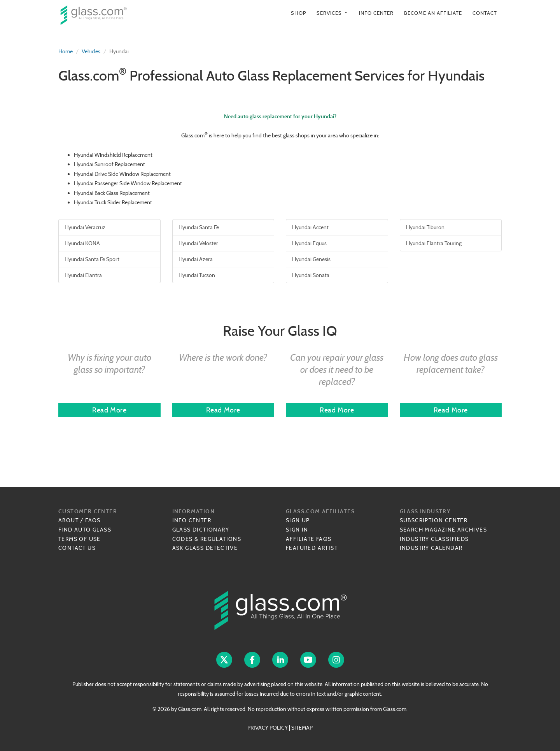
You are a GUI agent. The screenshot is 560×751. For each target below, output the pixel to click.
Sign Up (298, 520)
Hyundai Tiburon (425, 227)
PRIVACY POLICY (268, 728)
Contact (485, 13)
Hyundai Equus (309, 243)
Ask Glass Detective (205, 548)
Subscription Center (434, 520)
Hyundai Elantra (83, 275)
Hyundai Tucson (197, 275)
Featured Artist (312, 548)
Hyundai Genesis (311, 259)
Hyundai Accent (310, 227)
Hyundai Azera (196, 259)
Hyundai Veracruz (85, 227)
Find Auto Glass (85, 530)
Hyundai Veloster (198, 243)
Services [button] (332, 13)
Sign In (297, 530)
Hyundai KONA (82, 243)
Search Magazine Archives (444, 530)
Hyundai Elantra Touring (434, 243)
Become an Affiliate (433, 13)
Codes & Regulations (207, 539)
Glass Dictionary (201, 530)
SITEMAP (302, 728)
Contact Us (77, 548)
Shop (298, 13)
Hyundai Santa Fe (199, 227)
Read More (109, 410)
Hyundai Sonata (311, 275)
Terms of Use (80, 539)
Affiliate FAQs (309, 539)
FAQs (93, 520)
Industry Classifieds (434, 539)
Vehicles (91, 51)
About (68, 520)
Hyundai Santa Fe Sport (92, 259)
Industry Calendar (431, 548)
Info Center (376, 13)
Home (66, 51)
